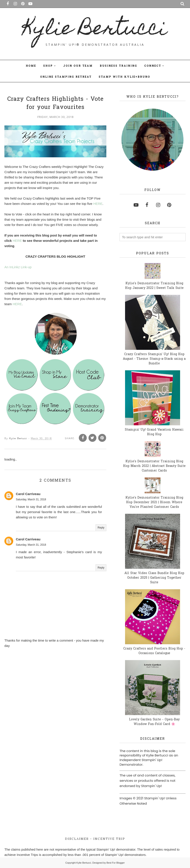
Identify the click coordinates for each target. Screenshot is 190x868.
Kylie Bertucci (95, 30)
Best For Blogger (116, 863)
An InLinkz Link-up (18, 267)
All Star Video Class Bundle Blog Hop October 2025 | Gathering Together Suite (154, 578)
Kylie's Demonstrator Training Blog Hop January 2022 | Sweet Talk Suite (154, 286)
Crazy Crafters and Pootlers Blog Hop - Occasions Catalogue (154, 651)
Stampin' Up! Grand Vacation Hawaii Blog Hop (154, 432)
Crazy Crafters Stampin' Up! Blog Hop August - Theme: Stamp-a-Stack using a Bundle (154, 359)
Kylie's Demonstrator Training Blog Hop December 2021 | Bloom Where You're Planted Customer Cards (154, 502)
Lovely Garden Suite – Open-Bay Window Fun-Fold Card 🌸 (154, 722)
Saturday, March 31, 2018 (31, 499)
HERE (98, 204)
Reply (101, 528)
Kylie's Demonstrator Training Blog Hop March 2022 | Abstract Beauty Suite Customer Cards (154, 466)
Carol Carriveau (28, 494)
